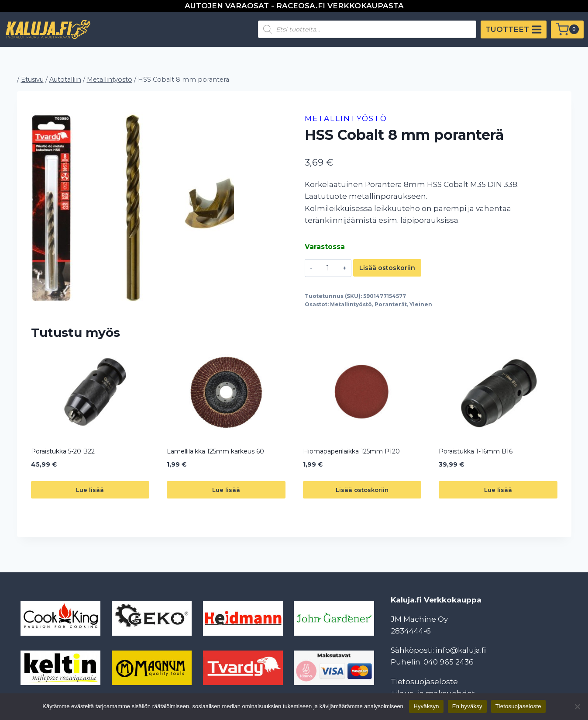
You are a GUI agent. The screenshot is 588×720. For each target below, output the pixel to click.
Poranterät (391, 304)
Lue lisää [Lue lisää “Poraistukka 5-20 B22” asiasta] (90, 490)
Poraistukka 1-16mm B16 (476, 451)
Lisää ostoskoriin (387, 268)
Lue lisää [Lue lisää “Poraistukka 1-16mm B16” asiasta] (498, 490)
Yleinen (421, 304)
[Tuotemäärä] (328, 268)
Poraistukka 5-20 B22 (63, 451)
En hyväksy (467, 706)
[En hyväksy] (577, 706)
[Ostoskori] (567, 29)
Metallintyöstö (346, 118)
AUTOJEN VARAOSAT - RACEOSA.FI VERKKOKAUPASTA (294, 6)
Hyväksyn (426, 706)
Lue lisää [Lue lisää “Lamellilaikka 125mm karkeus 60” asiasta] (226, 490)
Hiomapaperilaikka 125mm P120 (351, 451)
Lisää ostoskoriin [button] (362, 490)
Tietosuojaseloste (424, 682)
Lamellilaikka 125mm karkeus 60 (215, 451)
